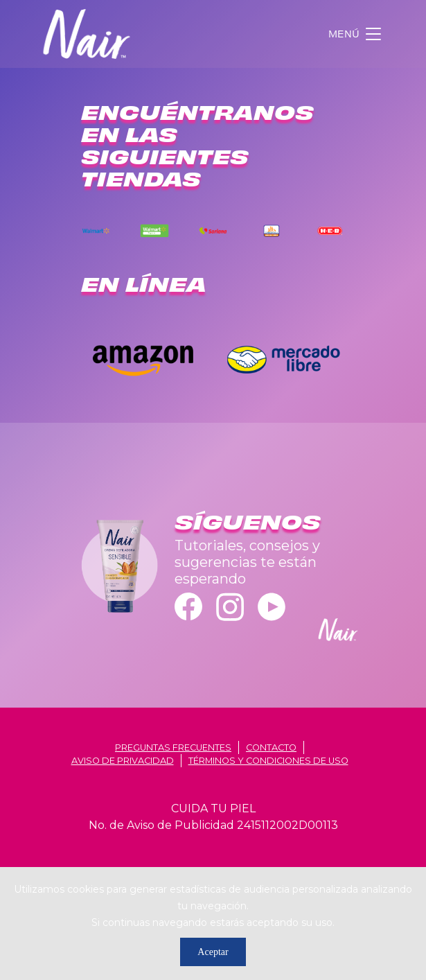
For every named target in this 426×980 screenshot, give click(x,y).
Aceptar (213, 952)
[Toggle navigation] (356, 34)
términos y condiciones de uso (268, 761)
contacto (271, 747)
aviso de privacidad (123, 761)
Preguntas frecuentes (173, 747)
